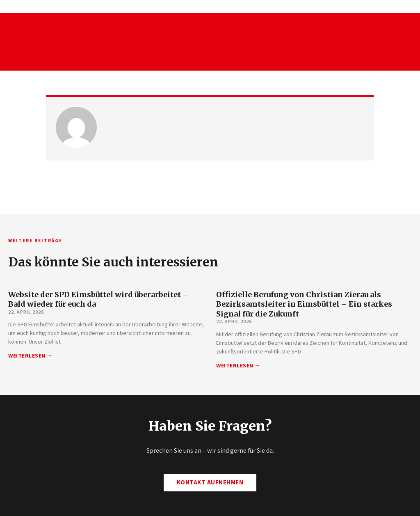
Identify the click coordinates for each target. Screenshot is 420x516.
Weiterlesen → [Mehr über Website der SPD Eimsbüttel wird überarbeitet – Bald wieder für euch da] (31, 356)
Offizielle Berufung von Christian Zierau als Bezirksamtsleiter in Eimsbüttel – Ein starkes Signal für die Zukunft (304, 304)
